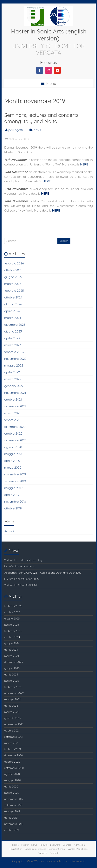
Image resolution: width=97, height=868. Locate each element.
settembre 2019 (15, 481)
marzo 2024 (13, 318)
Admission (79, 845)
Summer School (57, 849)
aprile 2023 (12, 338)
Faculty (44, 845)
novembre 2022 (15, 359)
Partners (42, 853)
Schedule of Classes (35, 849)
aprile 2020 (12, 461)
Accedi (9, 531)
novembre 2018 (15, 501)
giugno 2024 (13, 304)
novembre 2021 (15, 393)
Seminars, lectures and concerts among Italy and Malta (41, 118)
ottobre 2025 (13, 270)
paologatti (16, 130)
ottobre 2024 (13, 297)
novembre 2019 (15, 474)
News (34, 845)
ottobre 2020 (13, 433)
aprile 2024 (12, 311)
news (37, 130)
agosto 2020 (13, 447)
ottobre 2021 (13, 399)
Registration (16, 849)
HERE (84, 164)
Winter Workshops (78, 849)
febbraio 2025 (14, 290)
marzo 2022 (13, 379)
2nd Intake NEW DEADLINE (21, 585)
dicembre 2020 (15, 427)
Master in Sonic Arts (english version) (49, 35)
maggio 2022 (14, 365)
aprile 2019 (12, 495)
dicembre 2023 (15, 325)
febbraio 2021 (14, 420)
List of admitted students (19, 566)
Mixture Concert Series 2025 (21, 579)
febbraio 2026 (14, 263)
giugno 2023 (13, 331)
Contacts (54, 853)
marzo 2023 (13, 345)
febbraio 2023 (14, 352)
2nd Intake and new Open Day (23, 560)
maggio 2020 (14, 454)
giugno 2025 (13, 277)
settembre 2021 (15, 406)
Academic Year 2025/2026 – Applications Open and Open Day (43, 573)
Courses (67, 845)
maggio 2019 (13, 488)
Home (15, 845)
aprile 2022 (12, 372)
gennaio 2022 (14, 386)
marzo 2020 (13, 467)
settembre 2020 (15, 440)
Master (25, 845)
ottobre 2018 (13, 508)
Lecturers (55, 845)
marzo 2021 (12, 413)
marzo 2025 (13, 284)
